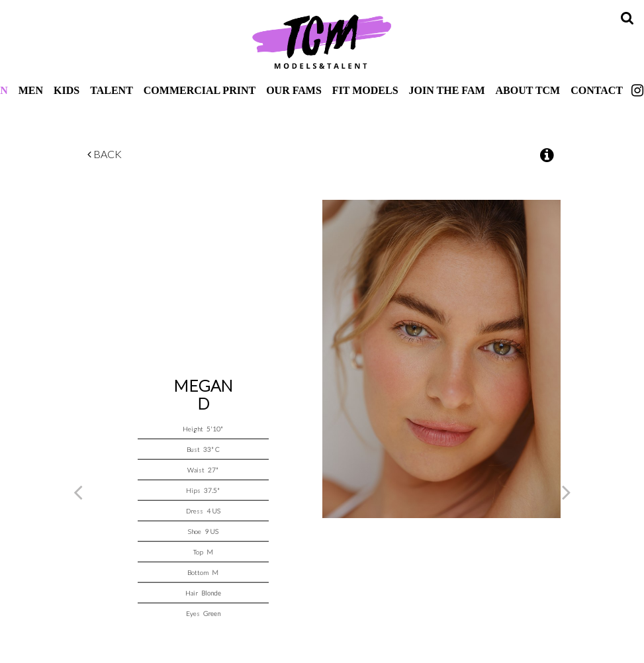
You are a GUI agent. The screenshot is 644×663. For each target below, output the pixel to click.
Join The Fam (447, 90)
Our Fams (294, 90)
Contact (597, 90)
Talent (112, 90)
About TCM (528, 90)
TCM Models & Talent (322, 41)
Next (567, 496)
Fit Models (365, 90)
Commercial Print (200, 90)
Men (31, 90)
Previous (78, 496)
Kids (67, 90)
